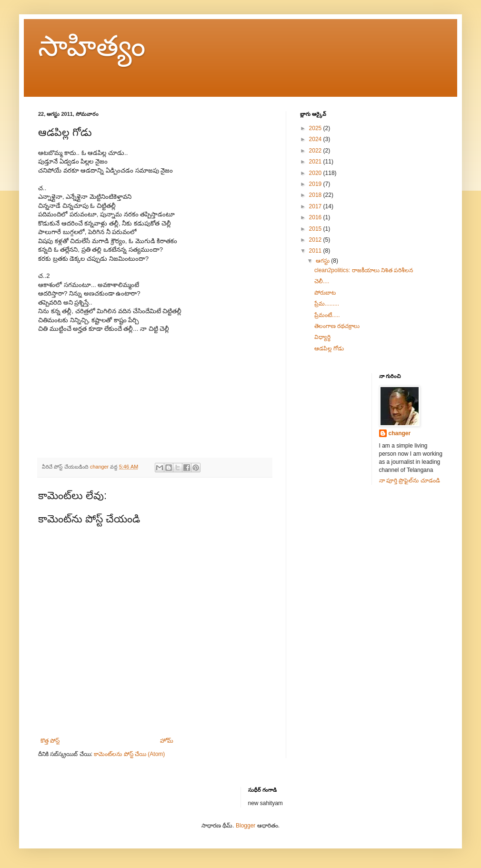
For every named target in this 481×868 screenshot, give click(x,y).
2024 (316, 139)
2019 (316, 184)
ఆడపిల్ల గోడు (329, 348)
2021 (316, 162)
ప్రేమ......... (327, 304)
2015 (316, 229)
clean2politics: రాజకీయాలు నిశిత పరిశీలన (364, 270)
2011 (316, 251)
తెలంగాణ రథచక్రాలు (337, 326)
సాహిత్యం (92, 46)
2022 (316, 151)
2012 (316, 240)
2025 (316, 128)
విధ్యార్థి (322, 337)
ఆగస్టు (323, 261)
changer (400, 433)
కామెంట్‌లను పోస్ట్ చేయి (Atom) (129, 754)
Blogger (246, 826)
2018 (316, 195)
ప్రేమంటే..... (327, 315)
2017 (316, 206)
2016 (316, 217)
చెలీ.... (322, 281)
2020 (316, 173)
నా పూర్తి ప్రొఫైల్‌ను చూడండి (410, 480)
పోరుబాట (325, 293)
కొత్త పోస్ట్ (50, 741)
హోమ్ (167, 741)
